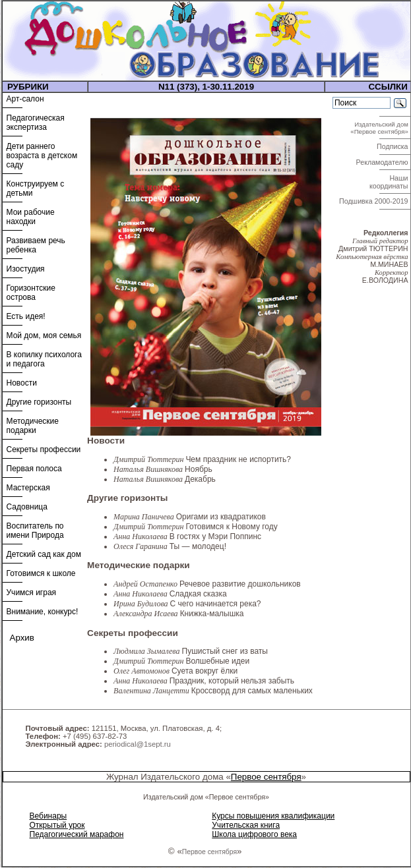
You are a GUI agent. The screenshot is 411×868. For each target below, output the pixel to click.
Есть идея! (26, 316)
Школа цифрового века (254, 834)
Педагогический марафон (77, 834)
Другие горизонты (39, 402)
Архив (22, 638)
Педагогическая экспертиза (36, 123)
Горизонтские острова (31, 293)
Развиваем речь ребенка (36, 245)
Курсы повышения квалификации (273, 816)
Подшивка (373, 201)
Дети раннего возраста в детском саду (42, 156)
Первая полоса (34, 469)
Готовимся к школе (41, 573)
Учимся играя (32, 593)
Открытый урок (57, 825)
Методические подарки (33, 426)
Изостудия (26, 269)
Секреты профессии (44, 449)
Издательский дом (380, 128)
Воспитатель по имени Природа (35, 531)
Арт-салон (25, 99)
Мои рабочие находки (31, 217)
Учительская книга (246, 825)
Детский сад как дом (44, 554)
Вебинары (48, 816)
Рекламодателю (383, 162)
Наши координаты (390, 182)
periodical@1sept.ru (138, 744)
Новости (22, 383)
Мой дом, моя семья (44, 335)
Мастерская (28, 488)
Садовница (27, 507)
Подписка (393, 146)
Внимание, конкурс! (43, 612)
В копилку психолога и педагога (44, 359)
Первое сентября (266, 777)
